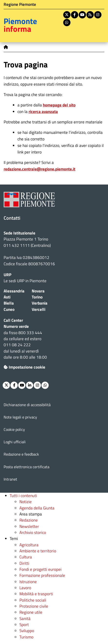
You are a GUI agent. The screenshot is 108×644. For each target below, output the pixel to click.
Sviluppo (27, 631)
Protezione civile (34, 606)
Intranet (10, 479)
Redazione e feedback (21, 454)
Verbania (40, 303)
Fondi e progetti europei (40, 569)
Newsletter (29, 526)
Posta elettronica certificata (27, 467)
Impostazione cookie (24, 367)
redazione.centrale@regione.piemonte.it (39, 169)
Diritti (24, 563)
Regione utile (31, 612)
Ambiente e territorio (38, 551)
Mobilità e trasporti (36, 594)
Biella (9, 303)
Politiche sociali (33, 600)
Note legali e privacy (20, 417)
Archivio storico (33, 532)
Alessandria (14, 291)
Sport (24, 625)
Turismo (26, 637)
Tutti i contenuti (23, 496)
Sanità (25, 619)
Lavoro (25, 588)
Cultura (26, 557)
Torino (37, 297)
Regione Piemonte (20, 4)
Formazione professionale (42, 575)
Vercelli (39, 309)
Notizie (26, 502)
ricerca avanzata (43, 112)
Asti (7, 297)
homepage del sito (59, 105)
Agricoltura (29, 545)
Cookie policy (14, 429)
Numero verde (16, 326)
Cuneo (9, 309)
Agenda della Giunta (37, 508)
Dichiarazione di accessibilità (27, 405)
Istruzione (28, 582)
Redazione (29, 520)
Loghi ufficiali (15, 442)
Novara (38, 291)
